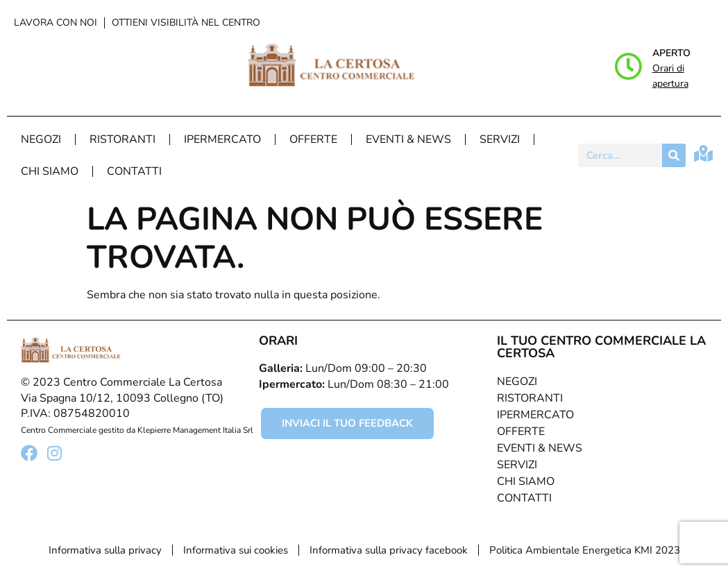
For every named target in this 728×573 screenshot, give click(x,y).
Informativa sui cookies (236, 550)
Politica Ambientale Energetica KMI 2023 (585, 550)
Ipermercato (222, 139)
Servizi (500, 139)
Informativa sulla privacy (105, 550)
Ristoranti (122, 139)
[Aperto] (628, 67)
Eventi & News (408, 139)
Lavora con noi (56, 23)
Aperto (671, 53)
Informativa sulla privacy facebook (389, 550)
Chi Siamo (50, 171)
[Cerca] (674, 155)
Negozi (41, 139)
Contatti (134, 171)
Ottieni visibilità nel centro (186, 23)
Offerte (313, 139)
